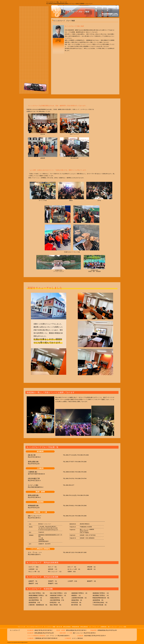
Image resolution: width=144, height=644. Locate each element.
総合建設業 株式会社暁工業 (33, 27)
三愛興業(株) (103, 627)
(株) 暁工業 (59, 627)
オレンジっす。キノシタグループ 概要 (42, 14)
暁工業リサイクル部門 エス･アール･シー (33, 61)
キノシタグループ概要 (50, 627)
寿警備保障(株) (75, 627)
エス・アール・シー (94, 627)
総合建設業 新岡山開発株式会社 (33, 52)
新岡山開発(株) (84, 627)
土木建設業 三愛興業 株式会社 (33, 69)
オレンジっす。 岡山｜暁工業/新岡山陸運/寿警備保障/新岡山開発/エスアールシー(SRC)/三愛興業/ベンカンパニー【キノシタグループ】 (30, 3)
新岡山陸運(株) (67, 627)
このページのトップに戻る (114, 619)
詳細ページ (99, 455)
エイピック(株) (122, 627)
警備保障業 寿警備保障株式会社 (33, 44)
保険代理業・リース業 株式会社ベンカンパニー (33, 78)
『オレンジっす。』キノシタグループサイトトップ (30, 627)
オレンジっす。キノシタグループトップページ (26, 14)
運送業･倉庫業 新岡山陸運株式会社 (33, 35)
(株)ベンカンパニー (113, 627)
